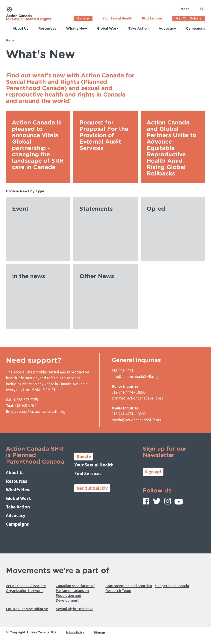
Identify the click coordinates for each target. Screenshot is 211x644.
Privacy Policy (76, 636)
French (184, 9)
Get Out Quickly (189, 19)
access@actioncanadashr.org (41, 411)
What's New (77, 29)
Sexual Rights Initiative (77, 606)
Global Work (108, 29)
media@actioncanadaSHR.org (137, 420)
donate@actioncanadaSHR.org (138, 398)
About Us (20, 29)
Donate (83, 19)
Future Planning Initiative (21, 609)
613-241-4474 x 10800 (129, 392)
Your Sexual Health (117, 19)
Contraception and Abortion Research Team (129, 582)
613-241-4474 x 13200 (129, 414)
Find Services (152, 19)
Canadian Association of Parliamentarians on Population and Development (78, 588)
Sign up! (153, 472)
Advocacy (167, 29)
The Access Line (19, 372)
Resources (47, 29)
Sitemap (100, 636)
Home (10, 40)
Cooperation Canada (174, 579)
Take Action (138, 29)
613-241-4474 (122, 371)
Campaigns (195, 29)
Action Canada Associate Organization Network (29, 582)
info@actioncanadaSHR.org (135, 377)
